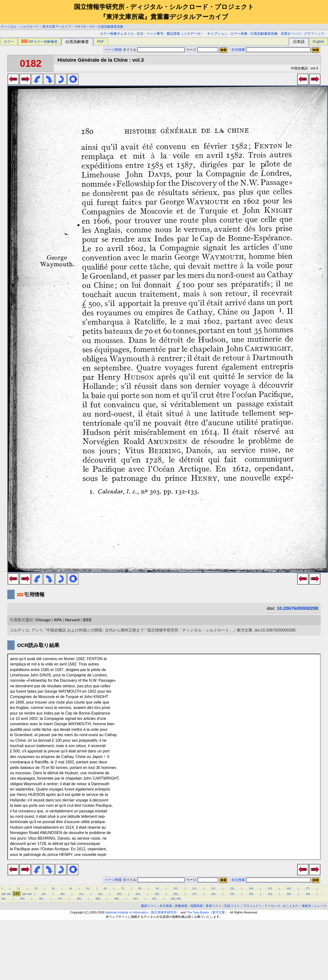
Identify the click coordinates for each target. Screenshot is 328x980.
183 (24, 894)
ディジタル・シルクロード (20, 27)
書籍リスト (149, 906)
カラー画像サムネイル (117, 34)
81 (140, 888)
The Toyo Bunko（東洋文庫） (207, 912)
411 (136, 899)
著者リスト (214, 906)
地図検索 (197, 906)
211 (81, 894)
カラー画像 (239, 34)
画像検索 (181, 906)
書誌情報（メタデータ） (185, 34)
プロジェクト (252, 906)
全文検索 (238, 50)
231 (119, 894)
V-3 (92, 27)
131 (232, 888)
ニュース (320, 906)
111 (195, 888)
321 (289, 894)
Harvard (72, 620)
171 (308, 888)
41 (71, 888)
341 (4, 899)
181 (9, 894)
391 (98, 899)
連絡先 (306, 906)
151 (270, 888)
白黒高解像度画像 (110, 27)
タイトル (154, 50)
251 (157, 894)
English (318, 42)
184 (29, 894)
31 (53, 888)
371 (60, 899)
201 (63, 894)
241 (138, 894)
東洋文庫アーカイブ (57, 27)
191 (44, 894)
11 (18, 888)
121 (213, 888)
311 (270, 894)
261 (176, 894)
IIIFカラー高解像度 (39, 42)
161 (289, 888)
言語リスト (232, 906)
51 (88, 888)
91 (157, 888)
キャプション (217, 34)
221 (100, 894)
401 (117, 899)
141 (251, 888)
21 (36, 888)
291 (232, 894)
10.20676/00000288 (297, 608)
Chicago (43, 620)
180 (4, 894)
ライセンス (272, 906)
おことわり (291, 906)
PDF (101, 42)
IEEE (87, 620)
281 (214, 894)
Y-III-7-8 (80, 27)
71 (123, 888)
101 (176, 888)
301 (251, 894)
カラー (9, 42)
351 (23, 899)
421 (154, 899)
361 (41, 899)
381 (79, 899)
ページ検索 (113, 50)
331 (308, 894)
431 (173, 899)
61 (105, 888)
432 (179, 899)
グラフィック (314, 34)
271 (195, 894)
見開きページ (291, 34)
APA (58, 620)
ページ (202, 50)
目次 (140, 34)
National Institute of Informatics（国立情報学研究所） (143, 912)
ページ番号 (155, 34)
